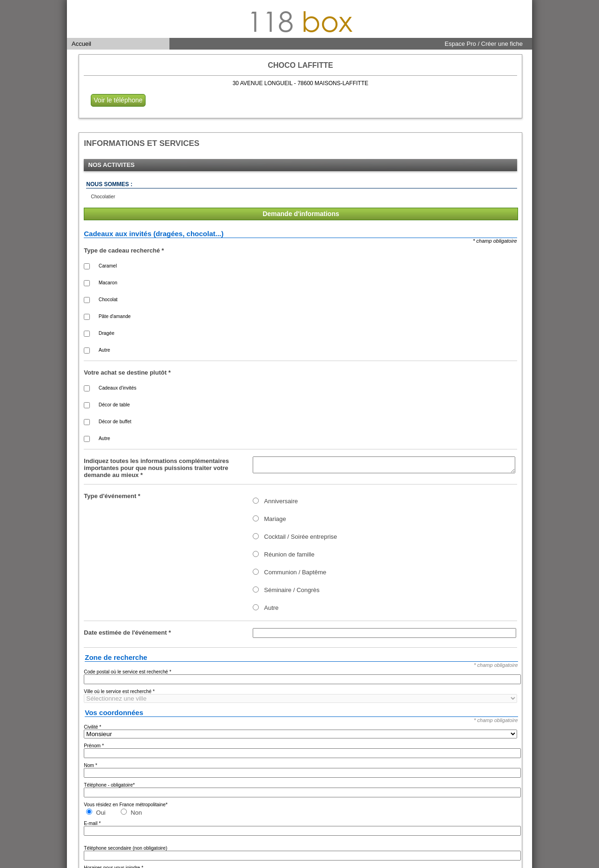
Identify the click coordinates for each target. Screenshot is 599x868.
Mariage (275, 522)
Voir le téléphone (118, 100)
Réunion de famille (289, 557)
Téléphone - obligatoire (109, 788)
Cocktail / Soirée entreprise (300, 539)
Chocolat (108, 300)
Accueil (81, 44)
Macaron (108, 283)
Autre (104, 350)
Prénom (94, 749)
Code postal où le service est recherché (128, 675)
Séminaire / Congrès (292, 593)
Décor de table (114, 405)
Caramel (108, 266)
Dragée (107, 333)
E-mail (92, 826)
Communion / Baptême (295, 575)
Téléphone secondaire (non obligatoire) (125, 851)
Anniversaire (281, 504)
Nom (90, 768)
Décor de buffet (115, 422)
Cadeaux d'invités (117, 388)
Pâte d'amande (115, 316)
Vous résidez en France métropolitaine (126, 807)
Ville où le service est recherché (119, 694)
